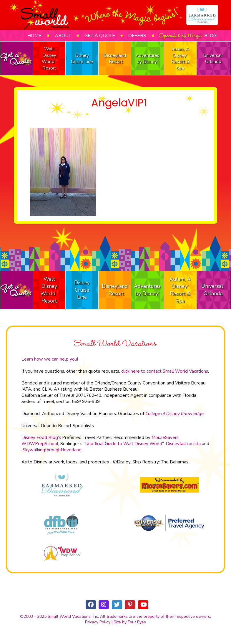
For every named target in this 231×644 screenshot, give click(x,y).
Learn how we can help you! (50, 359)
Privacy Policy (98, 622)
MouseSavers (165, 437)
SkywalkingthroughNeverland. (53, 450)
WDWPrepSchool (40, 444)
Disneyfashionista (183, 444)
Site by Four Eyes (130, 622)
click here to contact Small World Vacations (165, 371)
